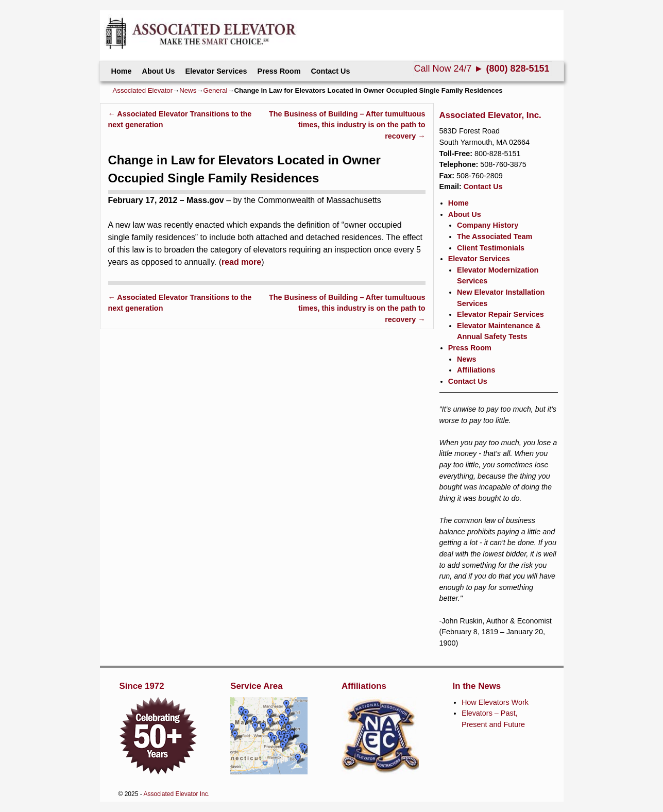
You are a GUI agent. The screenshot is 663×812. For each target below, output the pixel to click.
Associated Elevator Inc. (176, 794)
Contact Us (330, 71)
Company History (488, 225)
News (188, 90)
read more (241, 262)
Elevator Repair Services (500, 314)
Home (122, 71)
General (215, 90)
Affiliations (476, 370)
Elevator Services (216, 71)
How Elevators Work (495, 702)
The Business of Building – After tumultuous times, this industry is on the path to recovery (347, 125)
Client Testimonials (491, 248)
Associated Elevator (143, 90)
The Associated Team (495, 236)
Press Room (279, 71)
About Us (158, 71)
